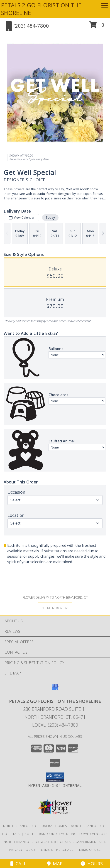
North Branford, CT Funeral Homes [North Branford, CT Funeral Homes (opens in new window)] (35, 826)
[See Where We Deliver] (55, 608)
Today (50, 217)
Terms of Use (89, 850)
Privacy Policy (22, 850)
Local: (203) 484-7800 (55, 725)
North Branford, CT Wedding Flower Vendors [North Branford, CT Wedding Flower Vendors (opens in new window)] (66, 834)
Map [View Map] (55, 864)
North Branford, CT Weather (30, 842)
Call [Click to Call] (18, 864)
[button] (97, 26)
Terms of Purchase (56, 850)
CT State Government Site (83, 842)
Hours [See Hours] (92, 864)
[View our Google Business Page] (55, 689)
